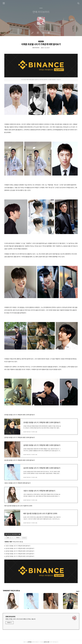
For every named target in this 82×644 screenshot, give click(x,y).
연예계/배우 (41, 41)
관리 (49, 33)
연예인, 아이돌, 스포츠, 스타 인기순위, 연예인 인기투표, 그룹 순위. (21, 619)
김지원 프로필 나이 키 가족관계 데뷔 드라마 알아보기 (20, 438)
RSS (44, 33)
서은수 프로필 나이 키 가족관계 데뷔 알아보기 (17, 483)
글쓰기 (33, 33)
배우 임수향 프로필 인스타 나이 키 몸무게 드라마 (18, 506)
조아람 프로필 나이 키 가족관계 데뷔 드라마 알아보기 (20, 415)
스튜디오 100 (46, 642)
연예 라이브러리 (41, 12)
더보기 (78, 591)
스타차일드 (30, 642)
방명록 (38, 33)
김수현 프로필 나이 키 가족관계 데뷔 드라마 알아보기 (20, 460)
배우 (11, 542)
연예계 (7, 542)
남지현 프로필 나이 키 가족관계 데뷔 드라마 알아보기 (20, 556)
